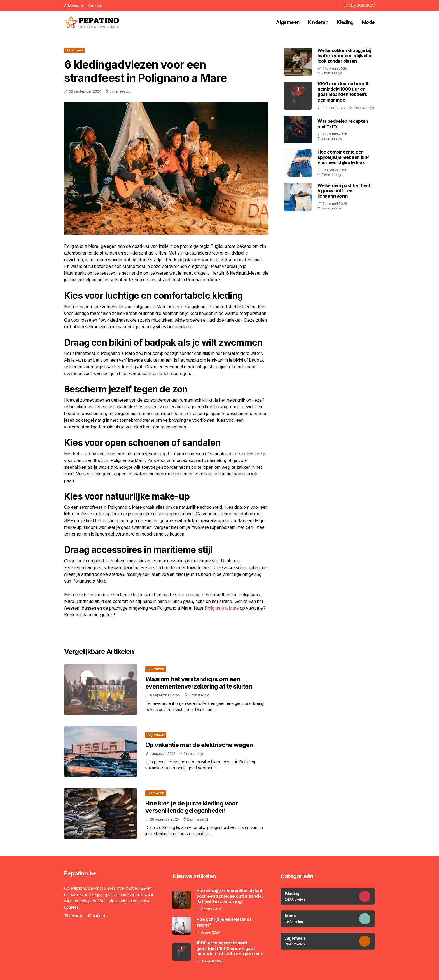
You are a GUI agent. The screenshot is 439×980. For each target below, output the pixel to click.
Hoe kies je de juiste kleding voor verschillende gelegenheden (192, 807)
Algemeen (288, 22)
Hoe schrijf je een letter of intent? (224, 922)
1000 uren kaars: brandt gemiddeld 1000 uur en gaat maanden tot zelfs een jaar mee (343, 92)
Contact (95, 6)
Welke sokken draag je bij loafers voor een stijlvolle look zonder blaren (344, 56)
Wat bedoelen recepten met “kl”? (343, 124)
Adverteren (73, 6)
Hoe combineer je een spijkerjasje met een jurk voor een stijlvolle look (343, 157)
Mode (368, 22)
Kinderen (318, 22)
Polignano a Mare (222, 608)
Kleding (345, 22)
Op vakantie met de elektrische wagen (199, 745)
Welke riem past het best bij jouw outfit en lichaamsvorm (344, 191)
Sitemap (73, 916)
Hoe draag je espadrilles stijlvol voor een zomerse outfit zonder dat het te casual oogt (230, 896)
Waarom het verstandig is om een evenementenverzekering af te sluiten (199, 683)
